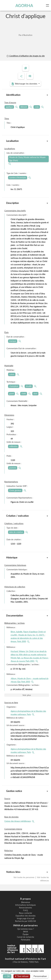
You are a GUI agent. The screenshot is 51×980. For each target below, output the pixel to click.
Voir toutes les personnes (24, 877)
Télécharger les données (25, 84)
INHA (26, 932)
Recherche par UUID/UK (26, 921)
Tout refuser (22, 976)
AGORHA (24, 5)
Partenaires (26, 940)
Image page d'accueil (26, 918)
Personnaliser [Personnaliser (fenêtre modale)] (40, 976)
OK (7, 976)
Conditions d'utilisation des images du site (26, 56)
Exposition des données (26, 916)
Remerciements (26, 908)
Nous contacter (26, 913)
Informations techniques (26, 905)
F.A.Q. (26, 910)
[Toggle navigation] (48, 5)
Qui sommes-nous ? (26, 929)
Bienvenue (26, 902)
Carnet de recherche (26, 937)
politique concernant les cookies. (16, 973)
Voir (27, 695)
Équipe (26, 934)
